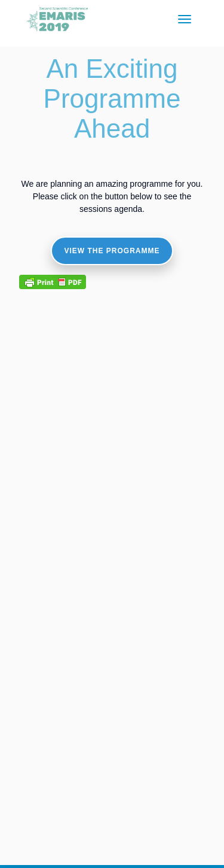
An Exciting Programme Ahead (112, 98)
